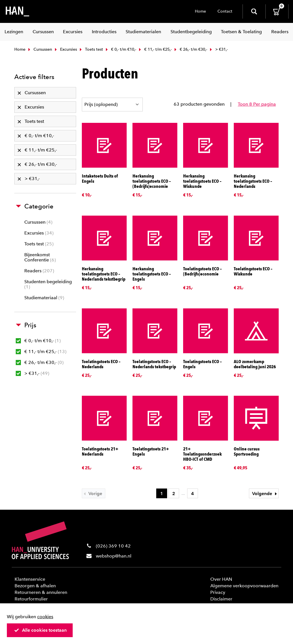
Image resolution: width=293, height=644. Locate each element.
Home (200, 11)
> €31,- (32, 373)
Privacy (218, 592)
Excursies (65, 49)
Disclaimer (221, 599)
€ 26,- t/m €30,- (190, 49)
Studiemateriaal (44, 298)
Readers (39, 271)
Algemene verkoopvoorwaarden (244, 586)
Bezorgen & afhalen (35, 586)
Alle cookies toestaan (40, 630)
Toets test (91, 49)
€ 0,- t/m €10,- (120, 49)
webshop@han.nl (114, 556)
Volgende (265, 494)
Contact (225, 11)
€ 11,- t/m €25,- (155, 49)
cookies (45, 617)
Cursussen (39, 49)
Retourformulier (31, 599)
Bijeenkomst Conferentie (40, 257)
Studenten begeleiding (48, 284)
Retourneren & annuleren (41, 592)
